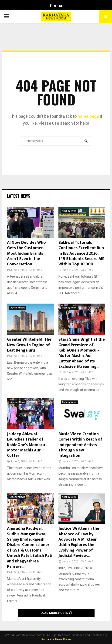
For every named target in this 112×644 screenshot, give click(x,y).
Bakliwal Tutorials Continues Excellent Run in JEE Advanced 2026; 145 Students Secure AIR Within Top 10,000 (81, 254)
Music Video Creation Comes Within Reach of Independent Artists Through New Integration (80, 445)
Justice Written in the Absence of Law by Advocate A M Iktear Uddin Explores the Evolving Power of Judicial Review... (79, 542)
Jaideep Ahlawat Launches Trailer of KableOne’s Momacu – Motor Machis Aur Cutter (28, 445)
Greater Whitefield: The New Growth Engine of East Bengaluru (29, 345)
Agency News (18, 211)
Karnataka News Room (56, 639)
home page (88, 116)
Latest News (19, 196)
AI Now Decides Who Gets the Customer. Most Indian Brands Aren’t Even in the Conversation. (26, 254)
